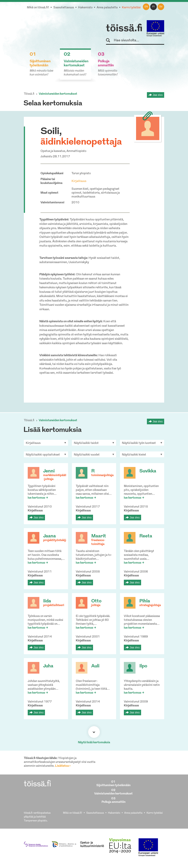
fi (154, 7)
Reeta (146, 536)
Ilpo (143, 666)
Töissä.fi (29, 94)
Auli (95, 666)
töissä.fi (124, 29)
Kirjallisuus (79, 181)
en (146, 7)
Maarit (99, 536)
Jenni (49, 471)
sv (161, 7)
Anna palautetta (107, 8)
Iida (47, 601)
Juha (48, 666)
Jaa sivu (158, 95)
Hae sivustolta (110, 40)
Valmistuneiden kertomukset (58, 94)
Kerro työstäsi (131, 8)
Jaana (50, 536)
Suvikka (148, 471)
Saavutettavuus (64, 8)
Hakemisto (85, 8)
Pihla (145, 601)
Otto (96, 601)
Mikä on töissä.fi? (38, 8)
